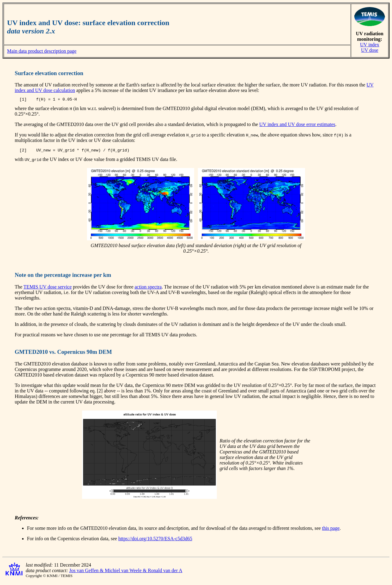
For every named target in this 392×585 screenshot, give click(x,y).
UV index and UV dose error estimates (297, 125)
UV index (370, 45)
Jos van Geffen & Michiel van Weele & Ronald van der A (126, 572)
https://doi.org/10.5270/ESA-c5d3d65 (155, 540)
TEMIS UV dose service (48, 289)
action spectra (148, 289)
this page (331, 530)
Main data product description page (42, 51)
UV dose (370, 50)
